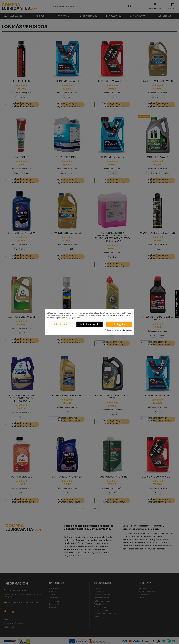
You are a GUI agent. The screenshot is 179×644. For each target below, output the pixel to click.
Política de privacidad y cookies (119, 330)
